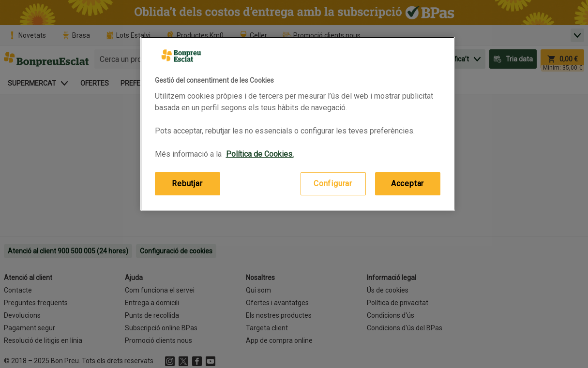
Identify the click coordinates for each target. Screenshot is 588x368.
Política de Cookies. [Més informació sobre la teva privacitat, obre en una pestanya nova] (260, 154)
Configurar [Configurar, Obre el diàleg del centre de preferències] (333, 184)
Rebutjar (187, 184)
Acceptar (407, 184)
